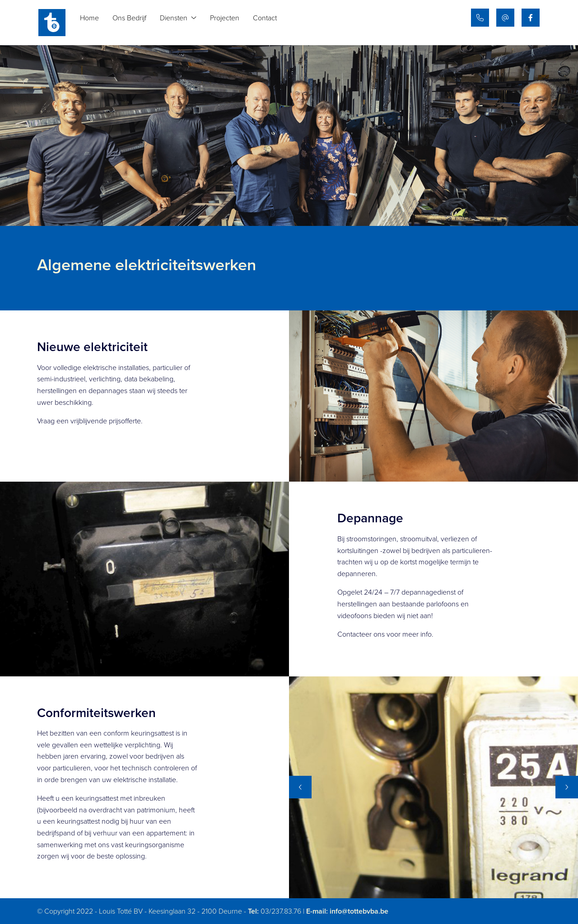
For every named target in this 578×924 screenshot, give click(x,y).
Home (95, 23)
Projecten (231, 23)
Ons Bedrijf (135, 23)
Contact (271, 23)
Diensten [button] (184, 23)
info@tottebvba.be (359, 911)
